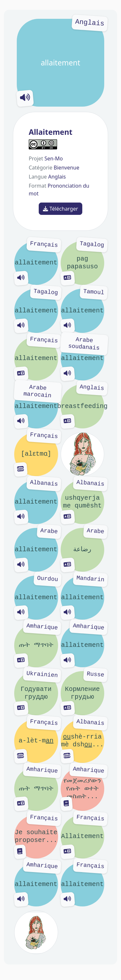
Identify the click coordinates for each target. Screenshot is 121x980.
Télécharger (60, 209)
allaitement (60, 63)
